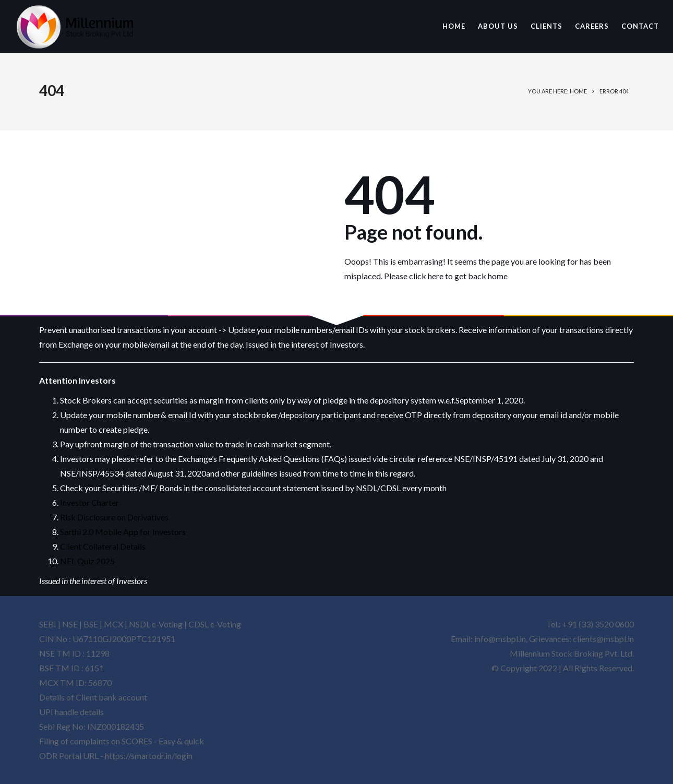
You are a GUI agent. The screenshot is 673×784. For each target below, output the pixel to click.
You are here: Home (557, 91)
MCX (113, 624)
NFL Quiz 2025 (87, 561)
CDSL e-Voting (215, 624)
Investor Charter (89, 502)
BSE (91, 624)
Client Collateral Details (103, 546)
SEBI (48, 624)
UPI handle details (71, 712)
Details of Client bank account (93, 697)
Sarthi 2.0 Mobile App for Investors (123, 532)
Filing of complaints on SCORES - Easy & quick (122, 741)
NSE (70, 624)
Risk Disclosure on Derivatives (114, 517)
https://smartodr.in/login (149, 756)
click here (426, 276)
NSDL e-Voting (157, 624)
